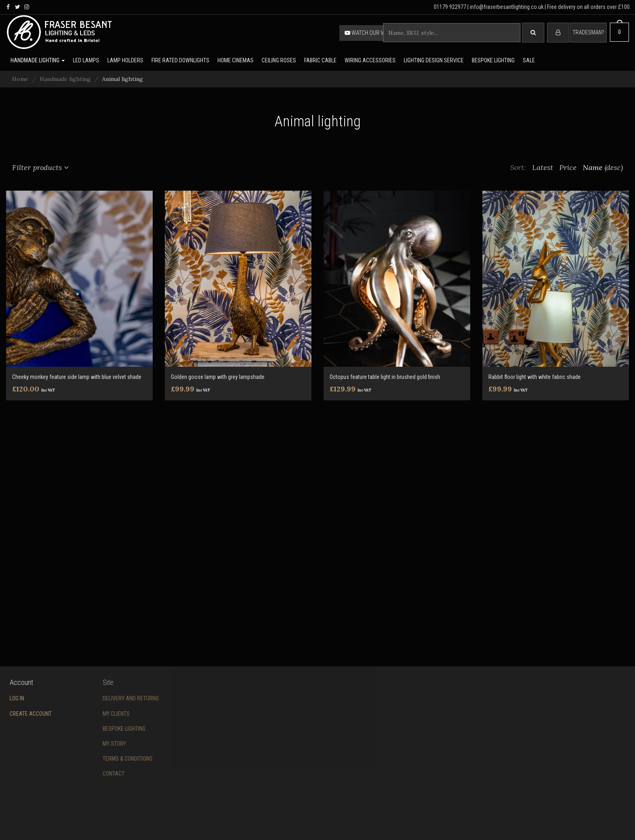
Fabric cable (320, 60)
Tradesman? (588, 32)
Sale (529, 60)
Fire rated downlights (180, 60)
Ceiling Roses (279, 60)
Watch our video (370, 33)
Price (568, 167)
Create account (21, 714)
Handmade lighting (38, 60)
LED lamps (86, 60)
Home (20, 79)
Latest (543, 167)
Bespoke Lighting (102, 729)
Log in (8, 698)
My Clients (94, 714)
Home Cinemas (235, 60)
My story (92, 744)
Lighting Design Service (434, 60)
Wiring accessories (370, 60)
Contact (91, 774)
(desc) (614, 167)
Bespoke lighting (493, 60)
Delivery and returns (108, 698)
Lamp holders (125, 60)
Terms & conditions (105, 759)
